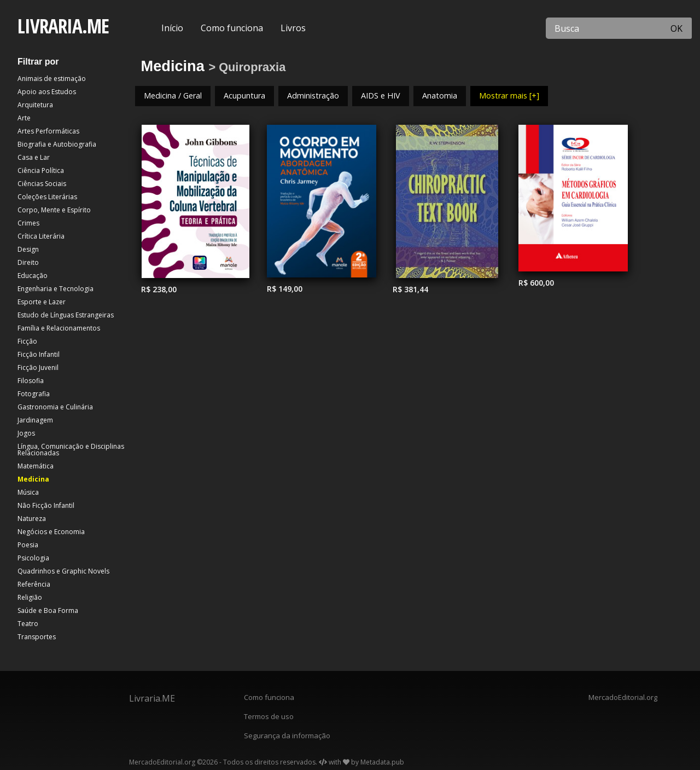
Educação (33, 276)
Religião (30, 597)
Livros (293, 28)
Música (28, 492)
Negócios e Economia (51, 532)
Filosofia (31, 381)
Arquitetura (35, 105)
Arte (24, 118)
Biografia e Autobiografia (57, 144)
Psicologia (33, 558)
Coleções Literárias (47, 197)
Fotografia (34, 394)
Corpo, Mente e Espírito (54, 210)
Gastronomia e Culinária (55, 407)
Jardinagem (35, 420)
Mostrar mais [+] (509, 95)
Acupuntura (244, 95)
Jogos (26, 433)
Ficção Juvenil (38, 367)
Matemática (36, 466)
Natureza (32, 519)
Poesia (28, 545)
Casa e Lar (34, 157)
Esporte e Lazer (42, 302)
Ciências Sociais (42, 184)
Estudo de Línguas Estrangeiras (66, 315)
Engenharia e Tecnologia (56, 289)
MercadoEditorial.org (623, 697)
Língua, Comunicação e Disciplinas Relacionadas (71, 450)
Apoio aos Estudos (47, 92)
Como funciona (232, 28)
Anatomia (440, 95)
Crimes (28, 223)
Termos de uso (269, 716)
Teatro (28, 624)
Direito (28, 262)
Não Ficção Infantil (46, 505)
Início (172, 28)
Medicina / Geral (173, 95)
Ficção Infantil (39, 354)
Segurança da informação (287, 736)
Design (28, 249)
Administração (313, 95)
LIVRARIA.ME (63, 26)
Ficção (27, 341)
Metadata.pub (382, 762)
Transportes (37, 637)
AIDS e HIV (381, 95)
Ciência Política (41, 170)
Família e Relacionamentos (59, 328)
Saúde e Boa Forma (48, 610)
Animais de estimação (52, 79)
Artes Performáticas (48, 131)
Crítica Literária (41, 236)
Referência (34, 584)
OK (676, 28)
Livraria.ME (152, 698)
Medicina (33, 479)
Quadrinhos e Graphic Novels (63, 571)
